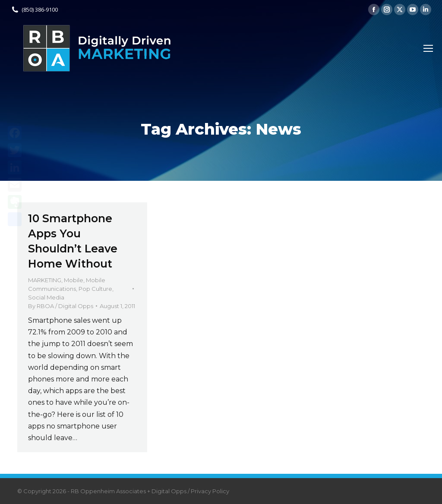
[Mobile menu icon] (428, 48)
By (61, 306)
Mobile (74, 280)
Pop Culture (95, 289)
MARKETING (45, 280)
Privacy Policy (210, 491)
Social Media (46, 297)
